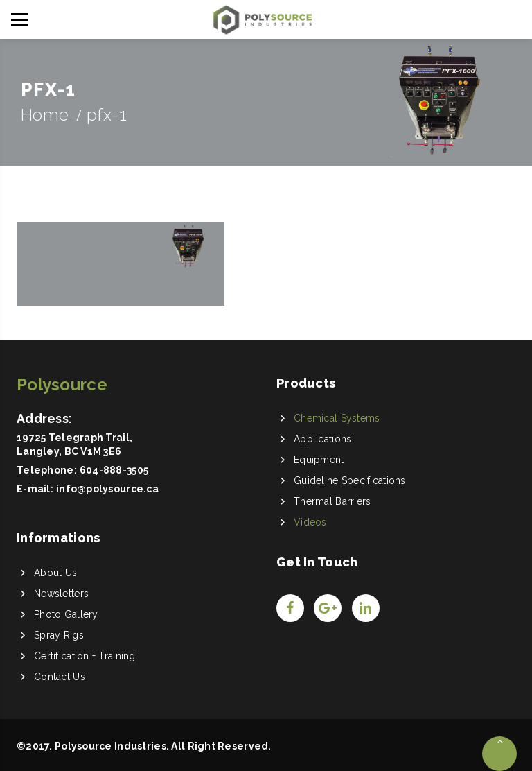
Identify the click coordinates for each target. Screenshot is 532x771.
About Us (55, 573)
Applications (322, 439)
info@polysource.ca (107, 489)
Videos (310, 522)
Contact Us (60, 677)
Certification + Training (85, 656)
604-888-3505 (114, 470)
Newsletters (61, 594)
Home (45, 115)
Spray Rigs (59, 635)
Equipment (319, 460)
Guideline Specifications (350, 480)
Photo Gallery (66, 614)
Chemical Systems (337, 418)
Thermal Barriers (332, 501)
